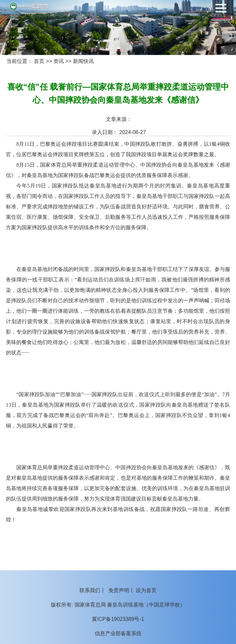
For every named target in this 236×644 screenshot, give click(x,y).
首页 (39, 61)
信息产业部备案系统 (118, 633)
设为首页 (146, 590)
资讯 (59, 61)
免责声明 (119, 590)
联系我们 (90, 590)
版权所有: (62, 605)
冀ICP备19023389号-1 (118, 619)
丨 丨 (118, 590)
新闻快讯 (83, 61)
